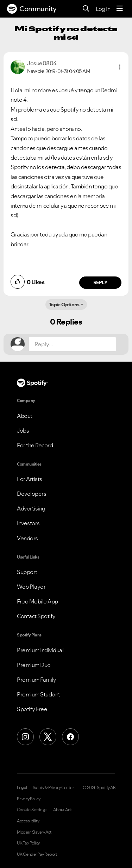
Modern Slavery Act (34, 832)
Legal (22, 788)
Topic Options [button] (64, 305)
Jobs (23, 430)
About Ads (63, 810)
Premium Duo (34, 665)
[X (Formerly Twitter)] (48, 737)
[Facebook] (70, 737)
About (25, 416)
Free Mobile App (37, 601)
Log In (103, 9)
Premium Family (36, 680)
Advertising (31, 508)
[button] (120, 67)
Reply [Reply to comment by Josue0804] (100, 282)
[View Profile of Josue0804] (42, 63)
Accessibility (28, 821)
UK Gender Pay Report (37, 854)
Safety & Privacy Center (53, 788)
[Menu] (120, 9)
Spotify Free (32, 709)
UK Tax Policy (28, 843)
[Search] (86, 9)
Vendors (27, 538)
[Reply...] (72, 344)
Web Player (31, 587)
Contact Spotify (36, 616)
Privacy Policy (29, 799)
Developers (32, 494)
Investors (28, 523)
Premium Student (39, 694)
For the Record (35, 445)
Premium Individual (40, 650)
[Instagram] (25, 737)
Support (27, 572)
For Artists (30, 479)
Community (32, 9)
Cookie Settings (32, 810)
